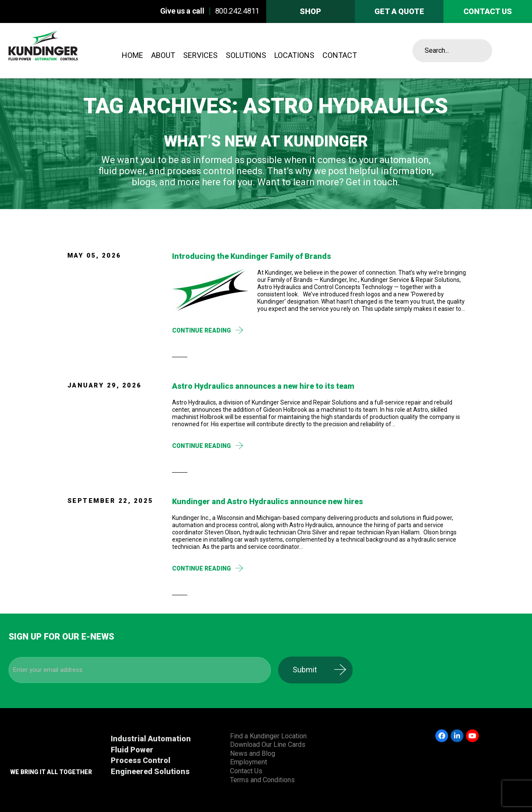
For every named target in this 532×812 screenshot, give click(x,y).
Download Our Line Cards (268, 745)
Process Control (141, 760)
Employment (249, 762)
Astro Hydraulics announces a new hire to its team (263, 386)
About (163, 55)
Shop (311, 11)
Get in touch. (373, 182)
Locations (294, 55)
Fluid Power (132, 750)
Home (132, 55)
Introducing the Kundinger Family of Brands (252, 256)
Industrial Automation (151, 739)
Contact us (488, 11)
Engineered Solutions (150, 771)
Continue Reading (201, 330)
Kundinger (62, 51)
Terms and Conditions (262, 780)
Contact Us (246, 771)
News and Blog (253, 753)
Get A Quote (399, 11)
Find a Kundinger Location (268, 736)
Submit (315, 670)
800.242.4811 (237, 11)
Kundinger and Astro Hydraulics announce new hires (267, 501)
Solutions (246, 55)
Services (200, 55)
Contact (340, 55)
